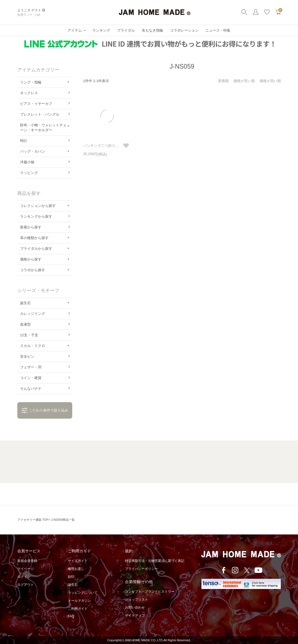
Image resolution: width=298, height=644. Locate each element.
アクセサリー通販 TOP (33, 520)
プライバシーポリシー (141, 569)
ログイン (24, 577)
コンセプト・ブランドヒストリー (150, 592)
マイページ (26, 569)
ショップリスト (137, 600)
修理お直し (76, 569)
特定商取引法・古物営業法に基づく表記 (155, 561)
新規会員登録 (27, 561)
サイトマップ (135, 615)
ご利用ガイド (78, 609)
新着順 (223, 81)
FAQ (71, 616)
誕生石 (73, 585)
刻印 (71, 577)
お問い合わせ (135, 607)
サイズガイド (78, 561)
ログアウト (26, 585)
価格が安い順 (244, 81)
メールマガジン (79, 601)
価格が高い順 (270, 81)
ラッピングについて (83, 593)
